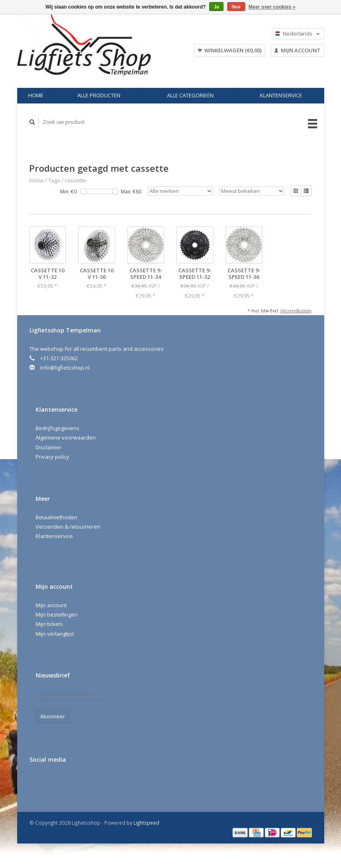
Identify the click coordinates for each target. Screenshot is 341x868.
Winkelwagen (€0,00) (230, 50)
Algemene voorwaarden (66, 437)
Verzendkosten (296, 311)
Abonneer (53, 716)
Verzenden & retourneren (68, 527)
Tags (54, 180)
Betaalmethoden (56, 517)
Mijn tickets (49, 624)
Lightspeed (146, 823)
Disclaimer (49, 447)
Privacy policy (52, 457)
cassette (75, 180)
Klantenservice (281, 95)
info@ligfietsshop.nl (65, 368)
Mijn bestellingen (57, 615)
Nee (236, 7)
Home (36, 95)
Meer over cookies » (272, 7)
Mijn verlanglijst (55, 634)
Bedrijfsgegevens (58, 428)
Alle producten (99, 95)
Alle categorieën (190, 95)
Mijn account (297, 50)
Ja (216, 7)
